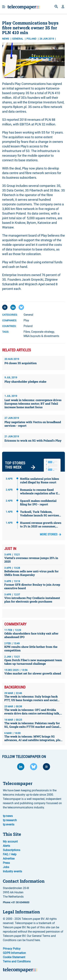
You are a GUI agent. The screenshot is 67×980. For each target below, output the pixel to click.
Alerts (6, 846)
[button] (63, 7)
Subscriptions (12, 850)
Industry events (12, 871)
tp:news (8, 816)
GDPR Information (14, 953)
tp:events (9, 824)
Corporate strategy (43, 332)
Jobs (6, 867)
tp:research (10, 820)
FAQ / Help (10, 854)
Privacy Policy (12, 949)
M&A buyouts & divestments (41, 336)
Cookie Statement (14, 957)
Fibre (27, 332)
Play (26, 320)
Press (6, 863)
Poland (28, 326)
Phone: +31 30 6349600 (16, 902)
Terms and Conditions (17, 961)
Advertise (9, 859)
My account (10, 842)
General (18, 39)
